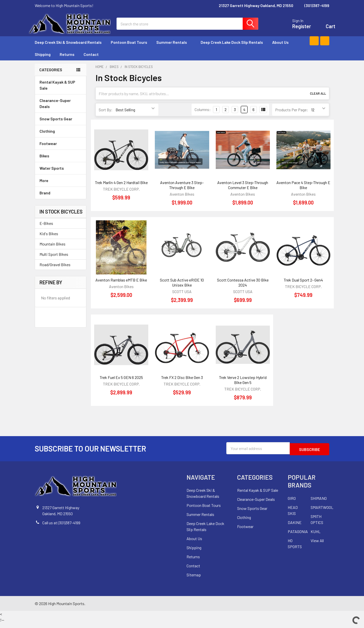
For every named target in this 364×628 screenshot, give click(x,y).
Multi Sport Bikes (54, 260)
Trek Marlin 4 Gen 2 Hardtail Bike (121, 188)
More (61, 186)
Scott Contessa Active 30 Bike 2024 (243, 288)
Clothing (61, 137)
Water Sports (61, 174)
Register (296, 29)
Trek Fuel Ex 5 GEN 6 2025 (121, 383)
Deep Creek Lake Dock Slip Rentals (232, 48)
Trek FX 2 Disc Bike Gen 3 (182, 383)
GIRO (292, 503)
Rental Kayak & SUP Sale (57, 91)
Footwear (61, 149)
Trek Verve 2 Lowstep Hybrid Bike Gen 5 (243, 386)
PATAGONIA (298, 536)
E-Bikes (46, 229)
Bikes (61, 162)
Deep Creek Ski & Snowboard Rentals (68, 48)
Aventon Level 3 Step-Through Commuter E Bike (243, 191)
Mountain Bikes (52, 250)
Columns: (203, 115)
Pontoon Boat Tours (129, 48)
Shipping (43, 60)
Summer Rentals (174, 48)
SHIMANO (319, 503)
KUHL (316, 536)
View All (317, 546)
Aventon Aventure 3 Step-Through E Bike (182, 191)
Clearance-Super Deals (55, 109)
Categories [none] (51, 76)
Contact (91, 60)
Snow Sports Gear (61, 125)
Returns (67, 60)
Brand (61, 199)
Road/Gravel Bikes (55, 271)
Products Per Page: (292, 116)
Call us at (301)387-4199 (61, 528)
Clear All (318, 99)
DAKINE (295, 527)
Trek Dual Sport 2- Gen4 (303, 286)
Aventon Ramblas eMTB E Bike (121, 286)
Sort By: (106, 116)
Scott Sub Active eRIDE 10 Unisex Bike (182, 288)
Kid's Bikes (49, 240)
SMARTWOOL (322, 512)
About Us (280, 48)
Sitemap (194, 580)
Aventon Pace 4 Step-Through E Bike (303, 191)
